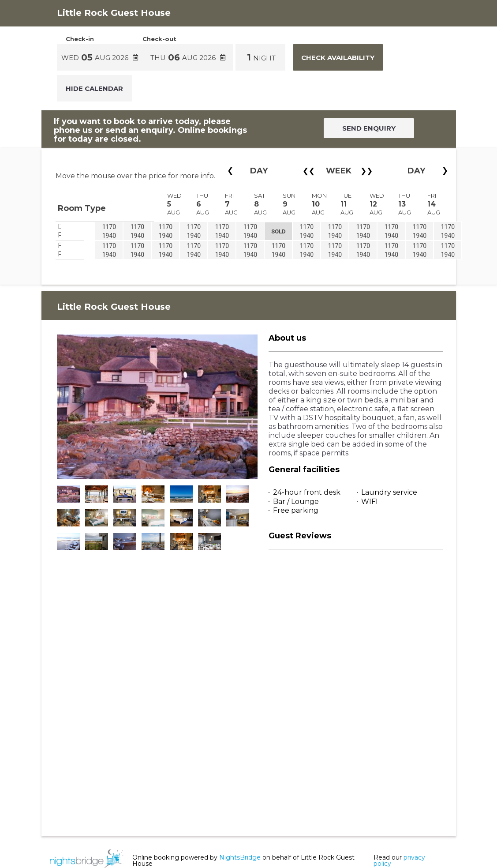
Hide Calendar (94, 88)
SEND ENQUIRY (369, 128)
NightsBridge (240, 857)
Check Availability (338, 58)
